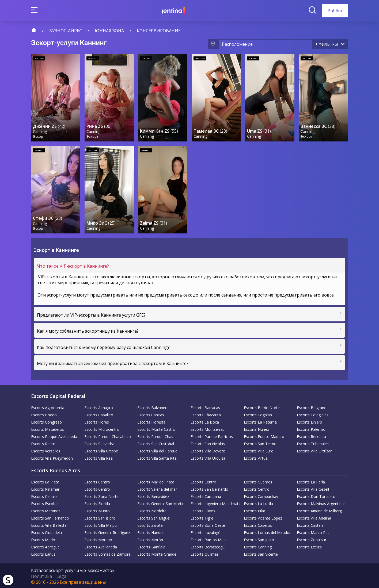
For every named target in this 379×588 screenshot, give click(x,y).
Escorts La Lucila (258, 503)
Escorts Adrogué (45, 546)
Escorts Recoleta (311, 435)
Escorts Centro (97, 481)
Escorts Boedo (44, 414)
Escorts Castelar (311, 524)
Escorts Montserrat (207, 428)
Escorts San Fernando (50, 517)
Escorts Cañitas (151, 414)
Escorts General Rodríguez (107, 531)
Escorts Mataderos (48, 428)
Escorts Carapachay (261, 495)
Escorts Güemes (258, 481)
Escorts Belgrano (312, 407)
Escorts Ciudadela (46, 531)
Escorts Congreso (46, 421)
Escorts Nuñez (256, 428)
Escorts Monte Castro (156, 428)
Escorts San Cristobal (156, 443)
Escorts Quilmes (205, 553)
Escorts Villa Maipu (101, 524)
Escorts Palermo (311, 428)
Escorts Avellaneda (101, 546)
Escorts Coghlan (258, 414)
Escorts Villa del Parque (157, 450)
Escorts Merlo (43, 539)
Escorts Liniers (309, 421)
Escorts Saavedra (99, 443)
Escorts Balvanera (153, 407)
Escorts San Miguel (154, 517)
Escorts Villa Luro (259, 450)
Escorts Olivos (203, 510)
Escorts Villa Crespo (101, 450)
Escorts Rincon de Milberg (319, 510)
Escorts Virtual (256, 457)
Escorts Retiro (43, 443)
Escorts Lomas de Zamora (107, 553)
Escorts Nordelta (152, 510)
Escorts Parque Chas (155, 435)
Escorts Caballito (99, 414)
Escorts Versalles (46, 450)
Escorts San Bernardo (209, 488)
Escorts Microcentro (102, 428)
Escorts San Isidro (100, 517)
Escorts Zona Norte (101, 495)
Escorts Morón (150, 539)
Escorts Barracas (205, 407)
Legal (62, 575)
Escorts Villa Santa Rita (157, 457)
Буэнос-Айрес (66, 31)
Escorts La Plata (45, 481)
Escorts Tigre (202, 517)
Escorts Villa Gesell (313, 488)
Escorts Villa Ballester (50, 524)
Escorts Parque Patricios (212, 435)
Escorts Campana (206, 495)
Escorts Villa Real (99, 457)
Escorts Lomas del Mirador (267, 531)
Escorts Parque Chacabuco (108, 435)
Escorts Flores (97, 421)
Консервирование (159, 31)
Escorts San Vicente (261, 553)
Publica (335, 11)
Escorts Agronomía (48, 407)
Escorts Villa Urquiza (208, 457)
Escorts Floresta (151, 421)
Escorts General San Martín (161, 503)
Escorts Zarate (150, 524)
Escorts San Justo (259, 539)
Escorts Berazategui (208, 546)
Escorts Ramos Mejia (209, 539)
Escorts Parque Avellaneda (54, 435)
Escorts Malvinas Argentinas (321, 503)
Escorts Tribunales (313, 443)
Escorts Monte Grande (157, 553)
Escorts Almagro (99, 407)
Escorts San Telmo (260, 443)
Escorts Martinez (46, 510)
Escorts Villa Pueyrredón (52, 457)
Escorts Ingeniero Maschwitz (215, 503)
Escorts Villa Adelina (314, 517)
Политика (41, 575)
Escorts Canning (258, 546)
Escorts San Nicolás (208, 443)
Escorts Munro (97, 510)
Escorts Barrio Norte (262, 407)
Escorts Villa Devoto (208, 450)
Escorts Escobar (45, 503)
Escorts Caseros (258, 524)
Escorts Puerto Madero (264, 435)
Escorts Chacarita (206, 414)
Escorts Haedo (150, 531)
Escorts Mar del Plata (156, 481)
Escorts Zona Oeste (208, 524)
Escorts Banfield (151, 546)
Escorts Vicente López (263, 517)
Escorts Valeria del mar (157, 488)
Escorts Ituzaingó (206, 531)
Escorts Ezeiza (309, 546)
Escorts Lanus (43, 553)
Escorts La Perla (311, 481)
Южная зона (109, 31)
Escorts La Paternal (261, 421)
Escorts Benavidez (153, 495)
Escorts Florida (97, 503)
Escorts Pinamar (45, 488)
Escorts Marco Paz (313, 531)
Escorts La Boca (205, 421)
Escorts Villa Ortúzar (314, 450)
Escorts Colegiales (313, 414)
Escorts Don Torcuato (316, 495)
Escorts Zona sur (312, 539)
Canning (40, 131)
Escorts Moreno (98, 539)
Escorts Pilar (255, 510)
